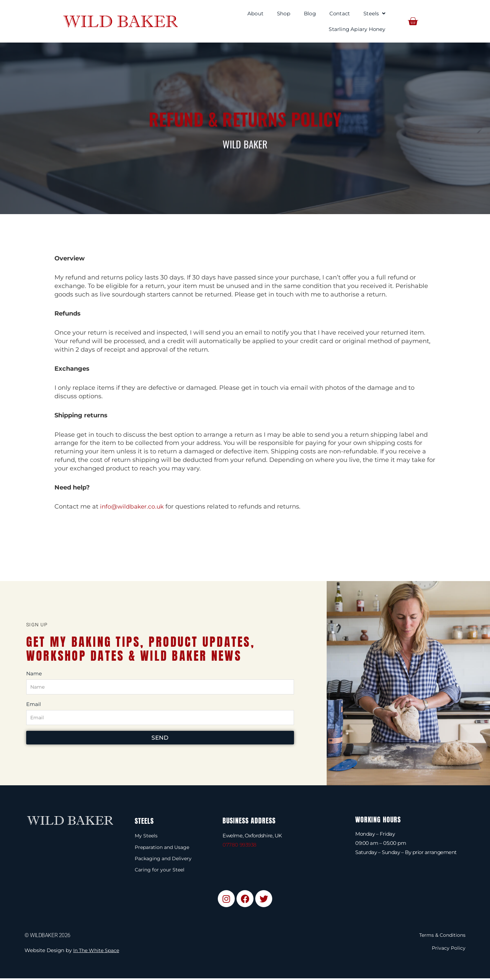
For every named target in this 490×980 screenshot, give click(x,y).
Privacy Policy (448, 950)
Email (34, 704)
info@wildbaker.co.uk (133, 507)
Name (34, 673)
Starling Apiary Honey (357, 29)
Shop (284, 13)
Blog (310, 13)
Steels (374, 13)
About (255, 13)
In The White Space (98, 952)
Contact (340, 13)
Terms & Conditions (441, 937)
